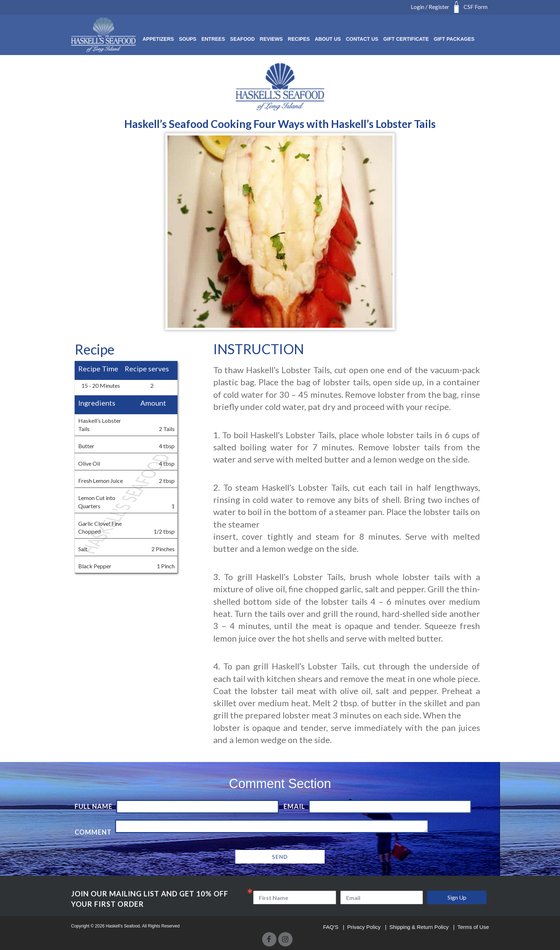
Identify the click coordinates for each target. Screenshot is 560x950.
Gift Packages (454, 39)
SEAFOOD (242, 39)
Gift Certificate (406, 39)
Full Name (94, 806)
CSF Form (476, 7)
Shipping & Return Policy (420, 927)
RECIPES (299, 39)
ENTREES (213, 39)
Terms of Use (473, 927)
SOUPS (188, 39)
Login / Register (430, 7)
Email (294, 806)
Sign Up (457, 897)
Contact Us (362, 39)
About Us (328, 39)
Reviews (271, 39)
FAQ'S (332, 927)
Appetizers (158, 39)
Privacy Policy (365, 927)
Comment (93, 832)
